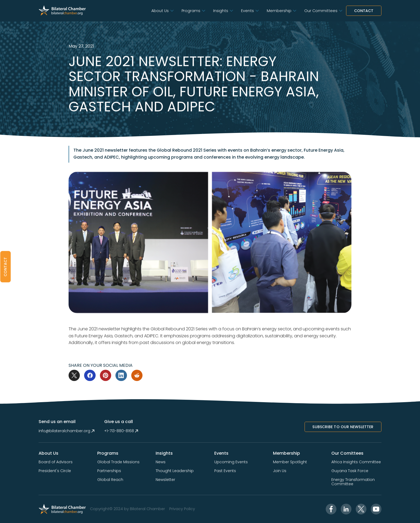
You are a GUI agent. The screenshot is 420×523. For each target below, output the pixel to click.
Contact (364, 11)
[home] (62, 11)
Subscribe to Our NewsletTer (343, 427)
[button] (162, 11)
